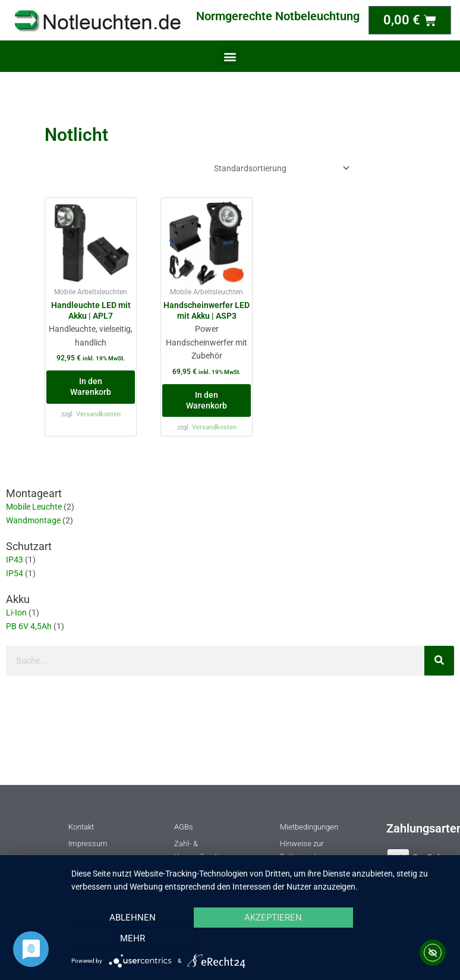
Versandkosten (98, 414)
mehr (392, 939)
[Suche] (439, 661)
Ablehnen (128, 939)
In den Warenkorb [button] (91, 387)
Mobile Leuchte (34, 507)
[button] (230, 56)
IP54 (15, 573)
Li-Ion (16, 612)
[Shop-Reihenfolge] (280, 168)
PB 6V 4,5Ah (29, 626)
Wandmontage (33, 520)
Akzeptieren (259, 939)
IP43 (15, 560)
